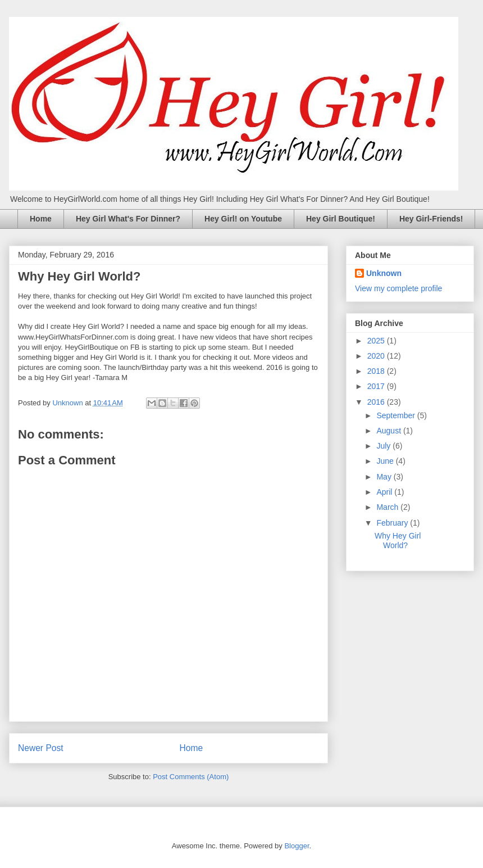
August (389, 431)
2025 (377, 341)
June (386, 461)
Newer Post (41, 748)
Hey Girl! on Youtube (243, 219)
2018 (377, 371)
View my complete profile (398, 288)
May (385, 477)
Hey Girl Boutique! (341, 219)
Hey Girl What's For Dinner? (128, 219)
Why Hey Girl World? (398, 541)
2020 (377, 356)
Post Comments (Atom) (191, 777)
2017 (377, 386)
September (397, 415)
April (385, 492)
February (393, 523)
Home (41, 219)
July (384, 446)
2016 (377, 402)
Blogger (297, 846)
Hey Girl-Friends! (431, 219)
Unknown (384, 273)
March (388, 507)
